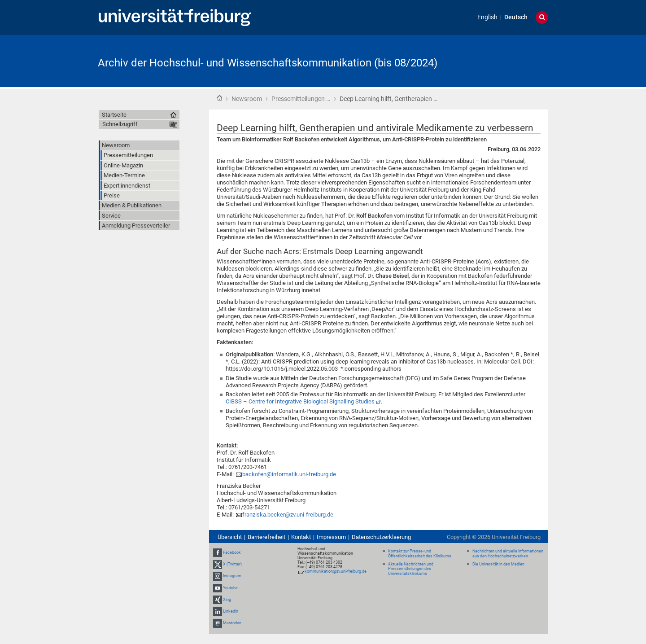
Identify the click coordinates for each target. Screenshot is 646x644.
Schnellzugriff (120, 124)
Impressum (331, 537)
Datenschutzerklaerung (381, 537)
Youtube (230, 588)
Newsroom (247, 99)
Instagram (232, 576)
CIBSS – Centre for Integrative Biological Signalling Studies (300, 401)
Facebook (232, 552)
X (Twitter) (232, 564)
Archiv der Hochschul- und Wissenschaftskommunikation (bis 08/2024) (268, 63)
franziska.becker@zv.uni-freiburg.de (288, 515)
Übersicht (230, 537)
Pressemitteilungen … (301, 99)
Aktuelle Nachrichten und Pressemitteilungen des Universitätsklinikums (411, 569)
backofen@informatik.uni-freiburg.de (289, 474)
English (487, 17)
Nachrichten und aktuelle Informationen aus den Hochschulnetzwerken (508, 554)
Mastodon (232, 623)
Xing (227, 600)
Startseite (219, 98)
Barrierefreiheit (266, 537)
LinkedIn (231, 611)
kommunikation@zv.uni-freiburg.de (336, 571)
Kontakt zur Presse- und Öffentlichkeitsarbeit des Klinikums (420, 554)
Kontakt (301, 537)
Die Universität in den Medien (498, 564)
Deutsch (516, 17)
